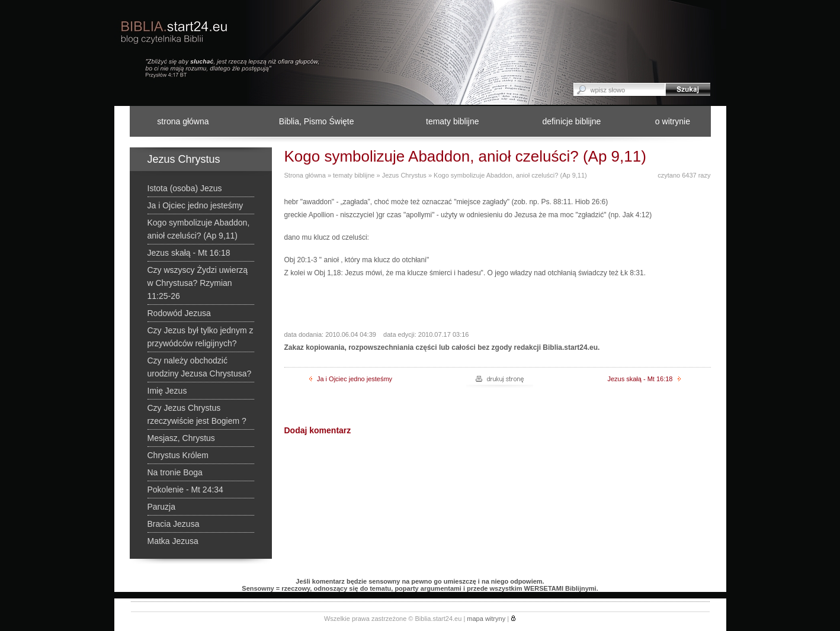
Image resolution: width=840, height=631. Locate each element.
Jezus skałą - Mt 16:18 (644, 379)
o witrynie (673, 121)
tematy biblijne (453, 121)
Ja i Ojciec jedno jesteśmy (351, 379)
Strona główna (305, 175)
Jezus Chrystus (404, 175)
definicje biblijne (572, 121)
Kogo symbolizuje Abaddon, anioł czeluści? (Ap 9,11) (510, 175)
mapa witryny (486, 619)
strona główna (183, 121)
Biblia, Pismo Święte (317, 121)
